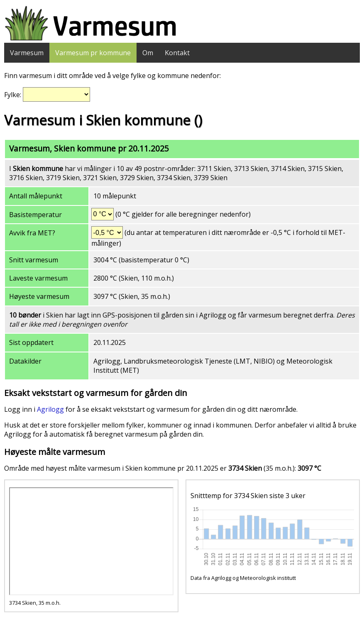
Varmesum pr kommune (93, 53)
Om (148, 53)
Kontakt (177, 53)
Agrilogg (50, 409)
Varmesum (27, 53)
